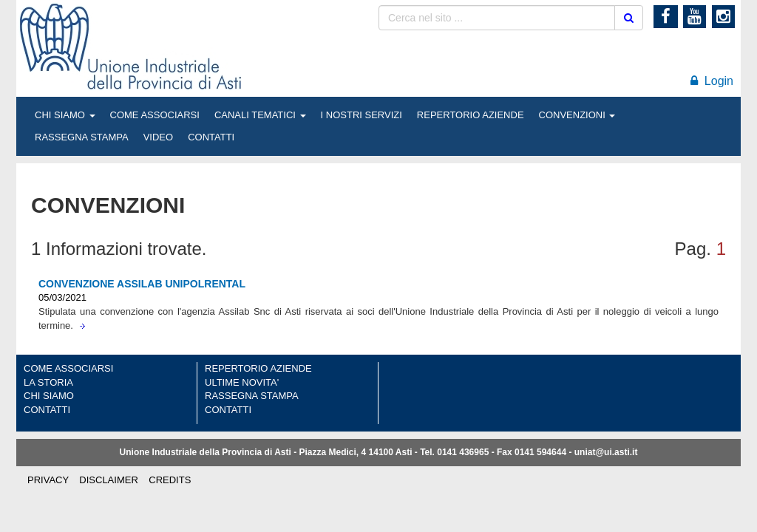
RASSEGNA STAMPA (82, 137)
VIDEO (158, 137)
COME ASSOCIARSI (155, 115)
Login (712, 81)
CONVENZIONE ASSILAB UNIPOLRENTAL (142, 284)
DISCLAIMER (108, 480)
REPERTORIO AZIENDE (471, 115)
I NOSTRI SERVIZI (361, 115)
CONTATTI (211, 137)
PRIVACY (48, 480)
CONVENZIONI (577, 115)
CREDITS (170, 480)
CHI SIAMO (65, 115)
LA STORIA (48, 382)
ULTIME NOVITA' (242, 382)
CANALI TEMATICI (260, 115)
